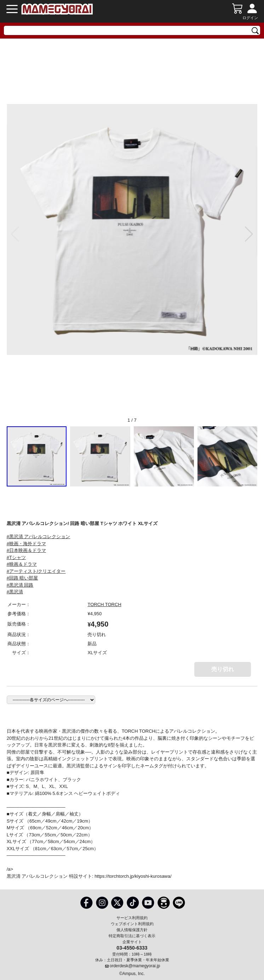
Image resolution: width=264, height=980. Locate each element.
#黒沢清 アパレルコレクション (39, 537)
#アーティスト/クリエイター (36, 571)
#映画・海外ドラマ (26, 544)
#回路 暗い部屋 (22, 578)
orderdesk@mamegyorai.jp (135, 966)
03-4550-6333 (132, 947)
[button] (249, 234)
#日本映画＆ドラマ (26, 550)
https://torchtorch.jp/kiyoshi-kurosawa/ (133, 876)
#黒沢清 (15, 592)
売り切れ (223, 669)
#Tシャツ (16, 557)
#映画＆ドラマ (22, 564)
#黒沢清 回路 (20, 585)
